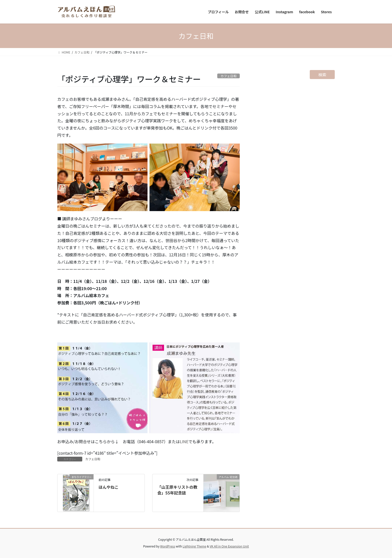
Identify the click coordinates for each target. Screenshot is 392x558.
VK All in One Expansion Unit (229, 546)
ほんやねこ (108, 487)
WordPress (168, 546)
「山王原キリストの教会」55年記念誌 (177, 490)
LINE (184, 441)
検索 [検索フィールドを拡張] (322, 75)
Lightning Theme (194, 546)
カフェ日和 (93, 459)
